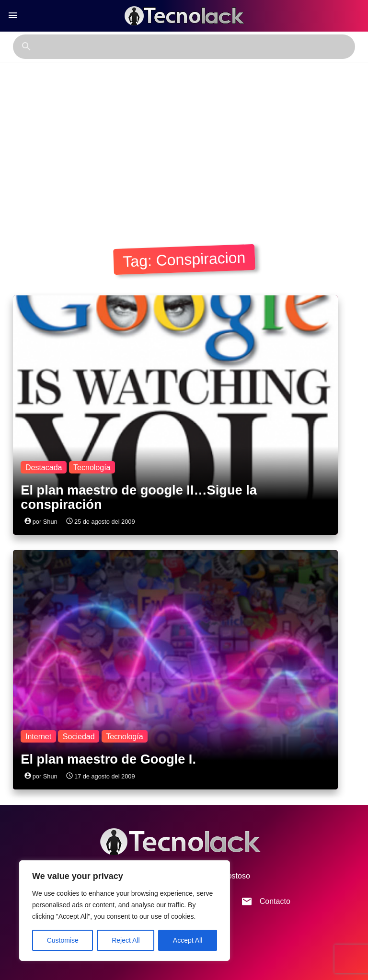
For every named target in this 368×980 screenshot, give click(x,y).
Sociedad (79, 736)
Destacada (44, 467)
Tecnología (92, 467)
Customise (63, 940)
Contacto (266, 901)
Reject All (126, 940)
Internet (38, 736)
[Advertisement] (184, 152)
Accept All (188, 940)
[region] (125, 911)
